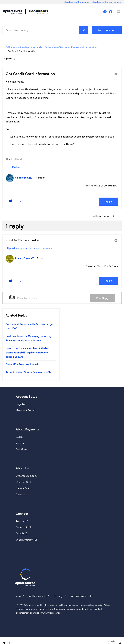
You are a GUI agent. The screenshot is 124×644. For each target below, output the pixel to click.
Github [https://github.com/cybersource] (20, 533)
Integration (91, 47)
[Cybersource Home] (25, 577)
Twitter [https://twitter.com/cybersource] (20, 521)
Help (106, 12)
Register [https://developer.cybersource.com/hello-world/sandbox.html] (21, 404)
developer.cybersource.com (107, 2)
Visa (18, 596)
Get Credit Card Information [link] (22, 51)
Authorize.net (37, 596)
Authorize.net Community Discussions (64, 47)
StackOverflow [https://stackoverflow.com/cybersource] (25, 540)
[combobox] (45, 30)
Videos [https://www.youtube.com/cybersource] (20, 443)
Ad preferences (80, 596)
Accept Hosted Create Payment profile (28, 372)
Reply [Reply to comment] (109, 281)
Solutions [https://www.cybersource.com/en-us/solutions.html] (21, 449)
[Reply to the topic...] (53, 298)
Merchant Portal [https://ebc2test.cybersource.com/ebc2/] (25, 410)
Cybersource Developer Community (13, 12)
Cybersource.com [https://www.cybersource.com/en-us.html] (26, 476)
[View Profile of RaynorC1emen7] (25, 258)
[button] (11, 201)
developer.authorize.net (77, 2)
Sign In (111, 12)
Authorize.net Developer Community (24, 47)
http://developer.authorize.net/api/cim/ (29, 248)
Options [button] (8, 59)
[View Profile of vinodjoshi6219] (25, 178)
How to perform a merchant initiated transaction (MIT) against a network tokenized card (27, 352)
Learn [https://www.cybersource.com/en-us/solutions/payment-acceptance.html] (19, 437)
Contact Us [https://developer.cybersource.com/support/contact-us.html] (23, 482)
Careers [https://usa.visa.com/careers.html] (21, 494)
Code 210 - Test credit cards (22, 364)
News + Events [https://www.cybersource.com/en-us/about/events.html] (24, 488)
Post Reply (102, 298)
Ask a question (107, 30)
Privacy (58, 596)
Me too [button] (16, 167)
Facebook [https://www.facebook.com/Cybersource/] (22, 527)
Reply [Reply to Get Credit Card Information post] (109, 202)
